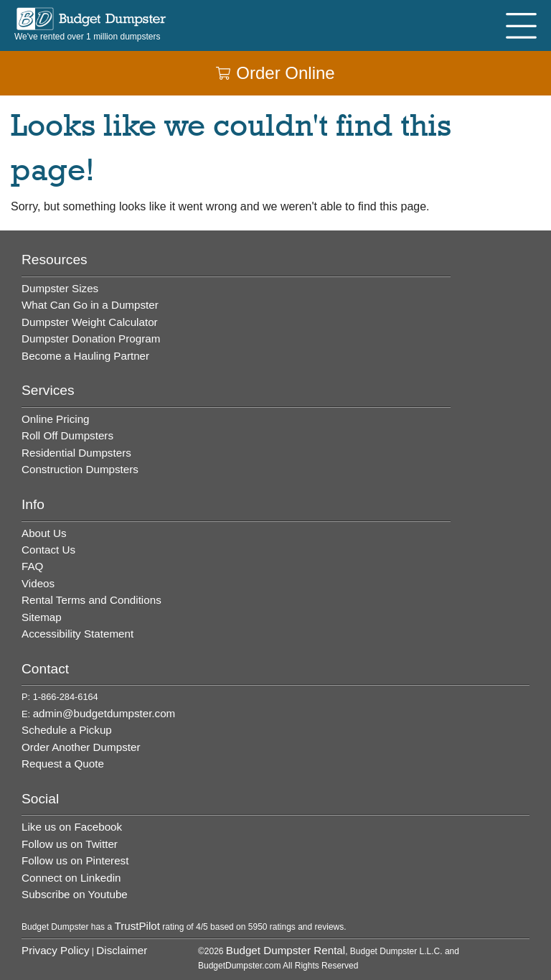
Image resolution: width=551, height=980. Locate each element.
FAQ (32, 566)
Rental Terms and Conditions (91, 600)
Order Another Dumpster (81, 747)
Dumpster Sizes (60, 288)
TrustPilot (137, 926)
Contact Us (48, 550)
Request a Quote (63, 764)
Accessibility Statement (77, 634)
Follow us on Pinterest (75, 860)
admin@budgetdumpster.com (104, 713)
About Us (44, 533)
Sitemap (42, 617)
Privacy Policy (56, 950)
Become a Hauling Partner (85, 356)
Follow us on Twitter (70, 844)
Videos (38, 583)
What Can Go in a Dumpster (90, 305)
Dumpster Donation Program (91, 339)
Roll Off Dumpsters (67, 435)
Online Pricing (56, 419)
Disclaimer (122, 950)
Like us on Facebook (72, 827)
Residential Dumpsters (76, 453)
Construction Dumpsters (80, 469)
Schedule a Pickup (67, 730)
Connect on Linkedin (71, 878)
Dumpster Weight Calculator (90, 322)
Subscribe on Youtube (75, 894)
